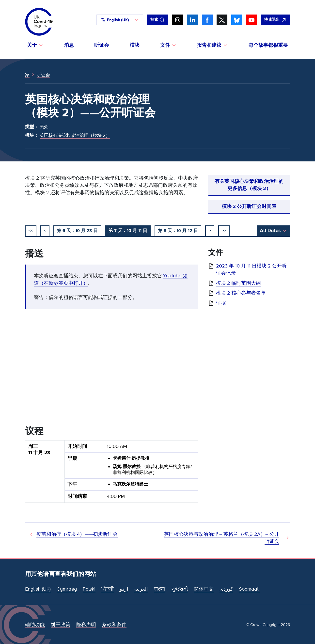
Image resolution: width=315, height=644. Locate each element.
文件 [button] (165, 45)
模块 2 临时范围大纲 (238, 283)
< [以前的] (45, 231)
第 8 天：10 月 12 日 (178, 231)
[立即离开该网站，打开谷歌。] (275, 20)
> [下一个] (210, 231)
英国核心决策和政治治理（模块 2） (75, 135)
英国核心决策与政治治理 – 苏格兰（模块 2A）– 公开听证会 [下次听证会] (222, 538)
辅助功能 (35, 625)
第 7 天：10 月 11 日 (128, 231)
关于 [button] (32, 45)
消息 (69, 45)
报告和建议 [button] (209, 45)
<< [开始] (31, 231)
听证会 (102, 45)
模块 (135, 45)
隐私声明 (86, 625)
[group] (112, 473)
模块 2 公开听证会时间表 (249, 206)
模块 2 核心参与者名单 (241, 293)
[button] (120, 20)
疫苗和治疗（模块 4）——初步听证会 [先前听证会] (77, 534)
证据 (221, 303)
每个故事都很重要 (268, 45)
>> (224, 231)
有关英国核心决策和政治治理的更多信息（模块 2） (249, 185)
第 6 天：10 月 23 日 (77, 231)
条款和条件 (114, 625)
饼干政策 (61, 625)
